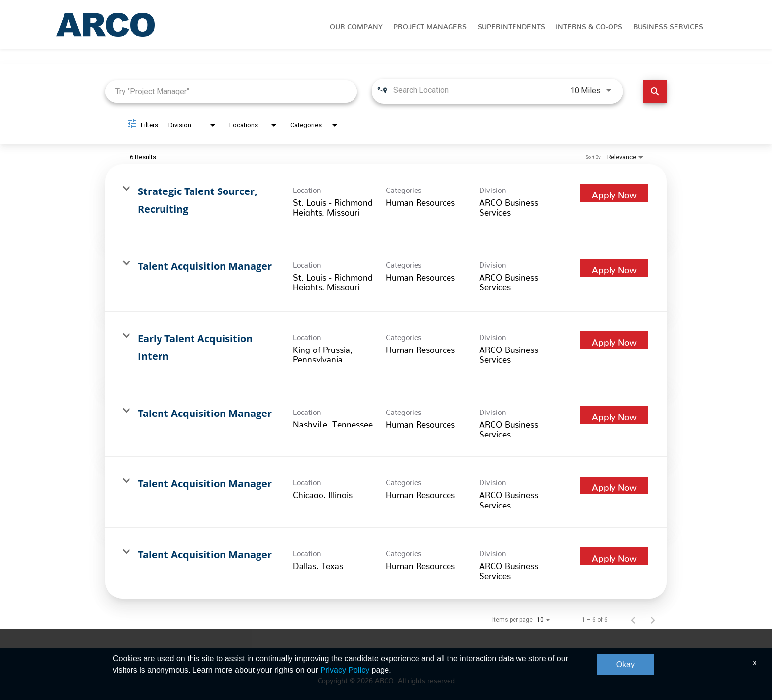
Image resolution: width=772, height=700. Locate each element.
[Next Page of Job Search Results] (653, 620)
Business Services (668, 25)
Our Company (356, 25)
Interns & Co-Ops (589, 25)
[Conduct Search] (655, 91)
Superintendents (511, 25)
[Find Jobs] (655, 91)
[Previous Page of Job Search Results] (633, 620)
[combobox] (231, 91)
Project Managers (430, 25)
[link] (386, 202)
